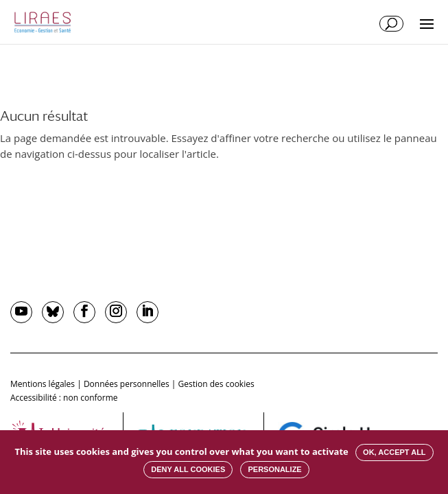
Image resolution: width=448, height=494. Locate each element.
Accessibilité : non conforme (64, 398)
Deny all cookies (188, 469)
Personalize (274, 469)
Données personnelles (127, 384)
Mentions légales (43, 384)
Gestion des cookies (216, 384)
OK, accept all (394, 452)
